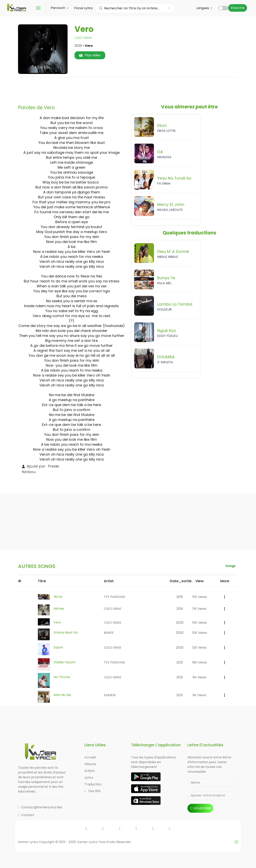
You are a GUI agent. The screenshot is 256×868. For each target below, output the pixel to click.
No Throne (62, 678)
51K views (200, 597)
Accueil (90, 758)
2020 (180, 623)
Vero (57, 623)
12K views (199, 648)
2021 (180, 663)
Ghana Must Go (66, 633)
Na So (58, 597)
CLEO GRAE (83, 38)
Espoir (58, 648)
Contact (26, 815)
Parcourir (60, 8)
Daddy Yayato (65, 663)
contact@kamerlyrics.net (40, 808)
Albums (90, 764)
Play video (90, 55)
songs (230, 566)
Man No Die (62, 695)
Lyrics (89, 778)
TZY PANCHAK (115, 597)
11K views (199, 609)
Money (59, 609)
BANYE (109, 633)
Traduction (93, 785)
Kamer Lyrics (88, 842)
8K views (199, 695)
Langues (204, 8)
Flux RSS (93, 791)
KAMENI (110, 695)
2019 (180, 597)
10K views (200, 623)
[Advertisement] (128, 89)
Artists (89, 771)
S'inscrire (238, 8)
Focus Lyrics (83, 8)
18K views (200, 663)
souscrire (200, 809)
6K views (199, 678)
